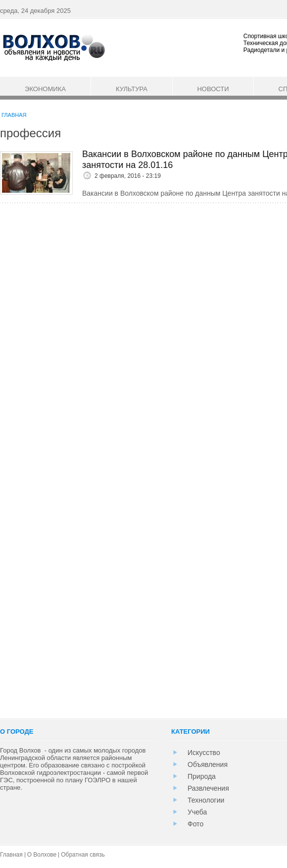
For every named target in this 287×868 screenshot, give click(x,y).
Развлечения (208, 788)
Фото (195, 824)
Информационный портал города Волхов (53, 47)
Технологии (206, 800)
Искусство (204, 753)
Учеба (197, 812)
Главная (14, 115)
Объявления (208, 764)
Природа (202, 776)
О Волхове (42, 855)
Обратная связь (83, 855)
